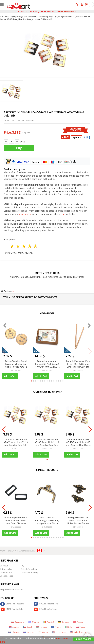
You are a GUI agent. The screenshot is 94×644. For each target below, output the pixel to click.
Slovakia (14, 632)
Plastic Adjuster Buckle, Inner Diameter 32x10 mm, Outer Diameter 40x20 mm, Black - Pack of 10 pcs (16, 521)
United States (78, 632)
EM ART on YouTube (12, 609)
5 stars (36, 246)
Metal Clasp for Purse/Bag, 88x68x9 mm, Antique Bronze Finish (47, 520)
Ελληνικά (34, 622)
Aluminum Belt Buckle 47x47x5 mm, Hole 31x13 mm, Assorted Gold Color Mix (16, 442)
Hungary (42, 627)
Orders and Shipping (30, 572)
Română (49, 622)
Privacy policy (6, 569)
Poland (81, 627)
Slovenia (29, 632)
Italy (68, 627)
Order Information (29, 569)
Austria (78, 622)
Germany (64, 622)
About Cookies (7, 576)
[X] (2, 638)
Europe (56, 627)
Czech (28, 627)
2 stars (18, 246)
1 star (12, 246)
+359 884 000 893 (67, 12)
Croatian (14, 627)
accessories (25, 214)
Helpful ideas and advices (11, 590)
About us (4, 566)
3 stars (24, 246)
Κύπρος (43, 632)
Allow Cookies (83, 639)
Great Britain (59, 632)
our (64, 214)
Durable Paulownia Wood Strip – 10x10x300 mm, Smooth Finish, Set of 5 (78, 364)
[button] (31, 381)
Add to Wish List (26, 121)
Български (18, 622)
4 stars (30, 246)
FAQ (22, 566)
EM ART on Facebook (12, 604)
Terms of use (6, 572)
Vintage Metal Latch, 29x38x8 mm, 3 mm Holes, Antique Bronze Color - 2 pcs (78, 521)
